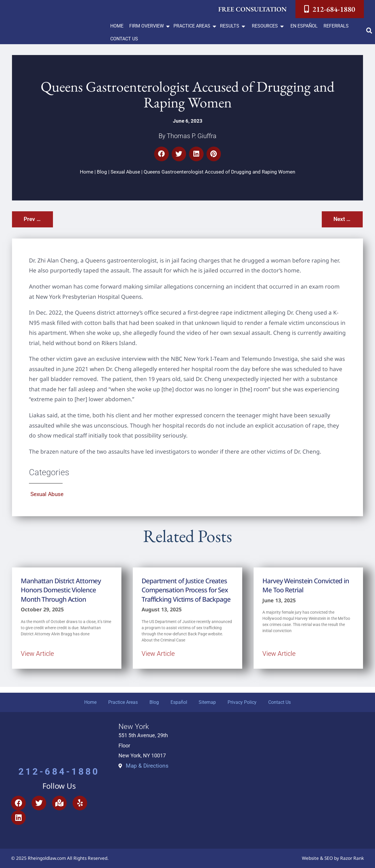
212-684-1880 (59, 772)
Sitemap (208, 702)
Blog (102, 172)
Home (87, 172)
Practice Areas (123, 702)
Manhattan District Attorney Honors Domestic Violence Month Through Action (61, 590)
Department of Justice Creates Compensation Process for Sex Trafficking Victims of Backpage (186, 590)
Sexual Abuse (125, 172)
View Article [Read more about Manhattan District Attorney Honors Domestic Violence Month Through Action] (37, 653)
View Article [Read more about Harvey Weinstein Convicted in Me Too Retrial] (279, 653)
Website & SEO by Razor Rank (333, 858)
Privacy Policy (242, 702)
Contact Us (280, 702)
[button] (150, 26)
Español (179, 702)
